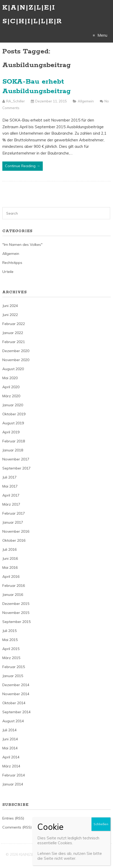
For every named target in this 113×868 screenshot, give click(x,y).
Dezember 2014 (16, 685)
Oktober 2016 (14, 540)
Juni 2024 (10, 306)
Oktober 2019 (14, 414)
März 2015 (11, 658)
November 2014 (16, 694)
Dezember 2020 (16, 351)
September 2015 (16, 622)
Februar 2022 (14, 324)
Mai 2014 (10, 748)
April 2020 (11, 387)
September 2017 (16, 468)
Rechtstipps (12, 263)
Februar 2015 (14, 667)
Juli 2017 (9, 477)
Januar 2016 (13, 595)
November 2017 (16, 459)
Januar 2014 (13, 784)
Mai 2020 (10, 378)
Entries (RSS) (13, 818)
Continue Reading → (23, 166)
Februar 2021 (14, 342)
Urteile (8, 272)
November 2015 (16, 613)
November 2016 (16, 531)
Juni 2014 (10, 739)
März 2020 (11, 396)
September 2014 (16, 712)
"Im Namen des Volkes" (22, 245)
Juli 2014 (9, 730)
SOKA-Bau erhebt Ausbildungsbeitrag (37, 87)
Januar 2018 (13, 450)
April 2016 (11, 577)
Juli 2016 (9, 549)
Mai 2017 (10, 486)
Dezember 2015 (16, 604)
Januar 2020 (13, 405)
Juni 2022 (10, 315)
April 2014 (11, 757)
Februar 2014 (14, 775)
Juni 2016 (10, 558)
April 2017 (11, 495)
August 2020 (13, 369)
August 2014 (13, 721)
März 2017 (11, 504)
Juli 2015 (9, 631)
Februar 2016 (14, 586)
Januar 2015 (13, 676)
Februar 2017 (14, 513)
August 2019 (13, 423)
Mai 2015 (10, 640)
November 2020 (16, 360)
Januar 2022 (13, 333)
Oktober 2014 (14, 703)
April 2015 (11, 649)
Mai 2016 (10, 567)
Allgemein (86, 101)
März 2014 (11, 766)
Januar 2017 (13, 522)
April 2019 (11, 432)
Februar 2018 (14, 441)
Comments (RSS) (17, 827)
